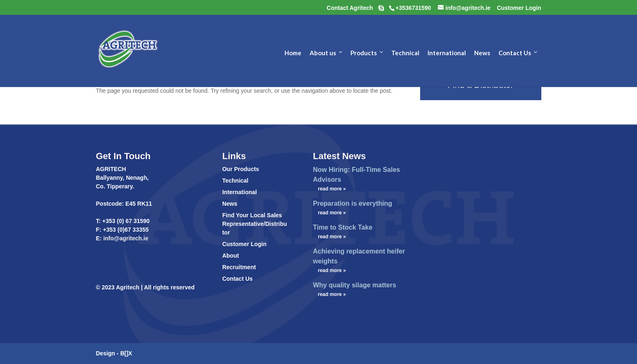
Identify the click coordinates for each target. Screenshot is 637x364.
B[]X (126, 353)
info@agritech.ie (125, 238)
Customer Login (244, 244)
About (230, 256)
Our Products (241, 169)
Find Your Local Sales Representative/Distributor (255, 224)
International (240, 192)
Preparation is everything (353, 203)
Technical (235, 181)
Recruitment (239, 267)
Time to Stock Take (343, 227)
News (230, 204)
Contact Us (237, 279)
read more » (332, 189)
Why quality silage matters (355, 285)
